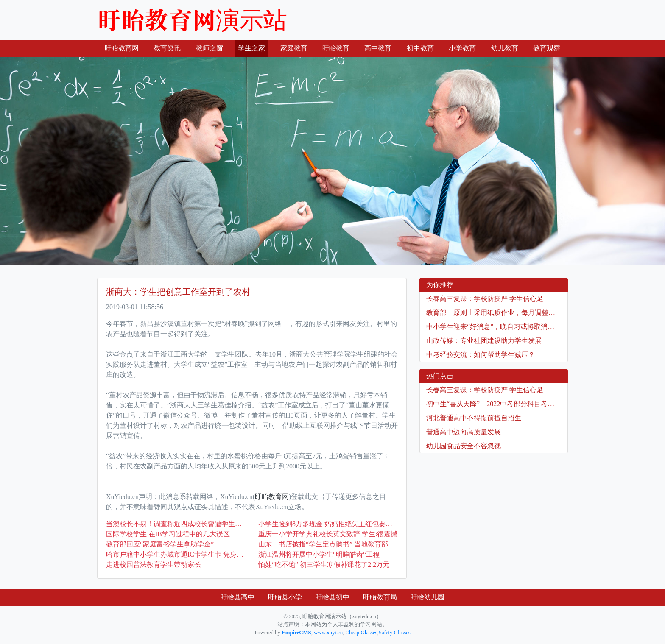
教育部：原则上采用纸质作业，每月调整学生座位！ (497, 313)
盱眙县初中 (332, 597)
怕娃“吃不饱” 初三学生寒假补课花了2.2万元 (324, 565)
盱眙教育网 (123, 47)
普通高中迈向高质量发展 (464, 432)
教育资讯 (167, 48)
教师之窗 (210, 48)
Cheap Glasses (362, 633)
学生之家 (251, 48)
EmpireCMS (296, 633)
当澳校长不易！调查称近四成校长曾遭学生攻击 (176, 524)
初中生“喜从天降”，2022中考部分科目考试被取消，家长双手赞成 (497, 404)
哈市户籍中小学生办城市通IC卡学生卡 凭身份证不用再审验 (176, 554)
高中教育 (378, 48)
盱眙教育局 (380, 597)
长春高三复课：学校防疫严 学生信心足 (485, 299)
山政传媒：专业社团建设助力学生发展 (484, 341)
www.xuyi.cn (328, 633)
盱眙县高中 (237, 597)
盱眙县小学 (285, 597)
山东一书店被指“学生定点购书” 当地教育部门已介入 (328, 544)
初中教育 (420, 48)
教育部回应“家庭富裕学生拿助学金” (160, 544)
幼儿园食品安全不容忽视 (464, 446)
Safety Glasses (395, 633)
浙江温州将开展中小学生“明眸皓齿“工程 (319, 554)
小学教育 (462, 48)
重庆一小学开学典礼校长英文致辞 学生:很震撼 (328, 534)
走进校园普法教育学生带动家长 (154, 565)
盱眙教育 (336, 48)
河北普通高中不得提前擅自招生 (474, 418)
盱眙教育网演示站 (192, 20)
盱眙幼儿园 (427, 597)
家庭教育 (294, 48)
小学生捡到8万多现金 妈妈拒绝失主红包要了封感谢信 (328, 524)
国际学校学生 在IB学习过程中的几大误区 (168, 534)
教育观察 (547, 48)
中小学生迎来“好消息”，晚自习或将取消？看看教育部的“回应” (497, 327)
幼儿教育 (505, 48)
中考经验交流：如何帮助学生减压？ (481, 355)
